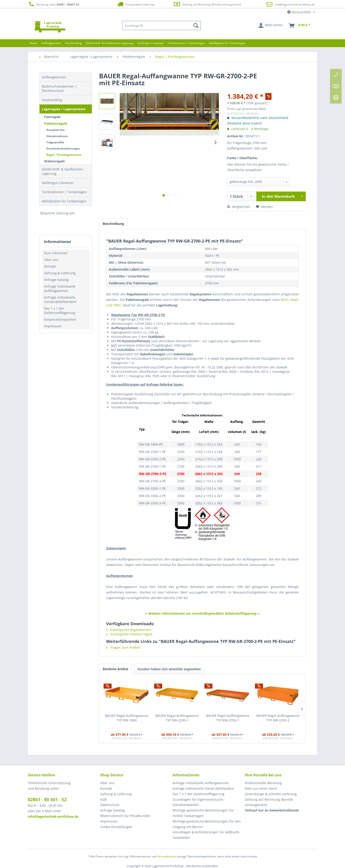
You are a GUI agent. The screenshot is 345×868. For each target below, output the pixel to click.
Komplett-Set (55, 130)
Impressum (53, 326)
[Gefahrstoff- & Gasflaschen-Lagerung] (109, 43)
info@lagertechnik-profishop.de (295, 4)
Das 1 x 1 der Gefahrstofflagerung (60, 311)
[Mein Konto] (271, 25)
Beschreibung (113, 224)
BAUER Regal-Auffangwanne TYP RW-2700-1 (228, 718)
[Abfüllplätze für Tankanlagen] (227, 43)
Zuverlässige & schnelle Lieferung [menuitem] (271, 794)
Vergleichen (239, 207)
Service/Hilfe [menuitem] (300, 12)
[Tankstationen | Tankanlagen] (186, 43)
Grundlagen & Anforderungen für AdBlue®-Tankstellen (206, 835)
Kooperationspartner (60, 319)
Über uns (51, 260)
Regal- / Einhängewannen (64, 155)
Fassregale (52, 117)
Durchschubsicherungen (63, 148)
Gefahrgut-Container (58, 183)
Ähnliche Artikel (115, 669)
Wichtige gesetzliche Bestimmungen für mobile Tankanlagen (203, 813)
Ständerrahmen (57, 136)
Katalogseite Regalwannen (129, 630)
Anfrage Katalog (56, 280)
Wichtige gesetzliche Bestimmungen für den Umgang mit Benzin (207, 824)
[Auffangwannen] (51, 43)
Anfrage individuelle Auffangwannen (60, 288)
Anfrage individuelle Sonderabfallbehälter (61, 300)
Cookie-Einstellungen (116, 827)
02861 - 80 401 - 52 (47, 800)
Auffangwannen (54, 77)
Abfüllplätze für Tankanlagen (64, 201)
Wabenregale (54, 161)
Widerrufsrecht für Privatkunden (125, 816)
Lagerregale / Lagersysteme (64, 109)
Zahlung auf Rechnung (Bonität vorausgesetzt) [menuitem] (269, 802)
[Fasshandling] (73, 43)
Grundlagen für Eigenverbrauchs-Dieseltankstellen (198, 802)
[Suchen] (196, 25)
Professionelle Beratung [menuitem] (263, 783)
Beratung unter (54, 4)
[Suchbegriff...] (162, 25)
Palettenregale (56, 123)
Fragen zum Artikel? (123, 647)
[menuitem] (162, 25)
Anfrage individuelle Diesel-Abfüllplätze (203, 788)
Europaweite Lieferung (136, 4)
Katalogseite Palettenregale (129, 634)
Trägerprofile (55, 142)
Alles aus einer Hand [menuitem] (261, 788)
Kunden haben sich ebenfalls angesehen (169, 669)
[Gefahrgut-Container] (150, 43)
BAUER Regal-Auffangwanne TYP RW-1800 (127, 718)
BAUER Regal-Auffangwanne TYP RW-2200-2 (278, 718)
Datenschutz (110, 805)
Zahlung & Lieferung (60, 273)
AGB (103, 799)
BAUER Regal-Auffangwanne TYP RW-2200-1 (177, 718)
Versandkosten (167, 856)
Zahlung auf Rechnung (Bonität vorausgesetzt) (207, 4)
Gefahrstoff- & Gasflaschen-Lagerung (63, 171)
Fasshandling (52, 100)
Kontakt (50, 266)
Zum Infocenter (56, 253)
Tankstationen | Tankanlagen (64, 192)
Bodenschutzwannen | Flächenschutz (59, 88)
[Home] (34, 43)
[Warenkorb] (300, 25)
